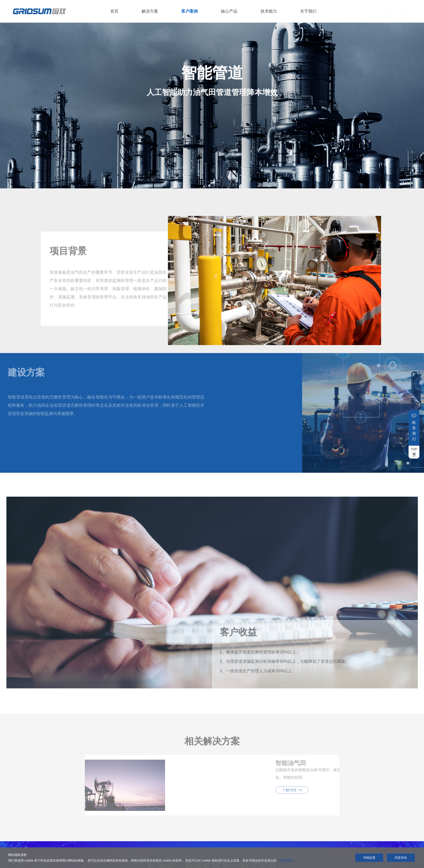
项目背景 (68, 254)
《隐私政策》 (286, 861)
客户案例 (190, 11)
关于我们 (308, 11)
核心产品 (229, 11)
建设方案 (26, 375)
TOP (414, 449)
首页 (114, 11)
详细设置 (369, 858)
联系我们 (414, 431)
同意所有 (401, 858)
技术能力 (269, 11)
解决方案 (150, 11)
